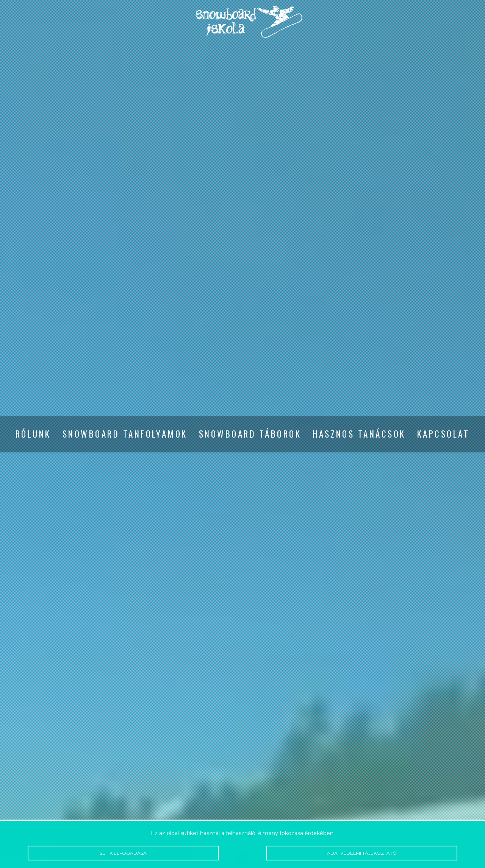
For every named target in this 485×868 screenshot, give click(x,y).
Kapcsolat (443, 434)
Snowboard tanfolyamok (125, 434)
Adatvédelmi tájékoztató (362, 853)
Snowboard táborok (250, 434)
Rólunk (33, 434)
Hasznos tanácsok (359, 434)
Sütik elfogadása (123, 853)
